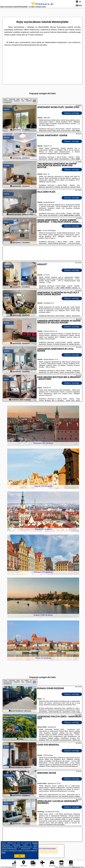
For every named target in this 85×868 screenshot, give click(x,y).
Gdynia (6, 379)
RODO (4, 853)
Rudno (6, 690)
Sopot (6, 222)
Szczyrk (6, 747)
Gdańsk (6, 109)
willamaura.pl (42, 4)
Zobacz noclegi (72, 113)
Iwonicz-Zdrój (9, 775)
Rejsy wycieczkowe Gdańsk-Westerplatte (42, 849)
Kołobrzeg (7, 803)
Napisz (82, 867)
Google (35, 843)
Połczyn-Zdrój (9, 719)
